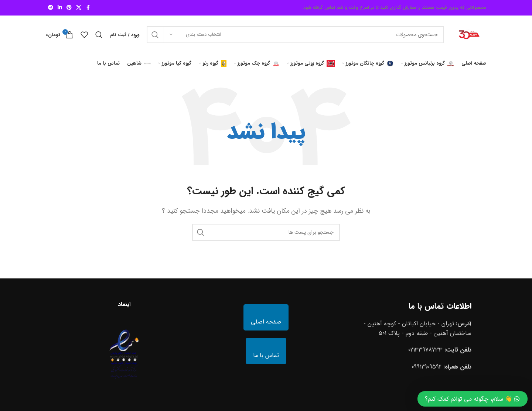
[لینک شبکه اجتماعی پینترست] (69, 8)
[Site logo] (469, 35)
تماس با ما (266, 355)
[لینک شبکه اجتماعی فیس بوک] (88, 8)
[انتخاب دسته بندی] (195, 35)
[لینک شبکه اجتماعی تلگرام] (51, 8)
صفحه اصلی (266, 322)
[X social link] (79, 8)
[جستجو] (295, 35)
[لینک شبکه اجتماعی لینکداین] (60, 8)
